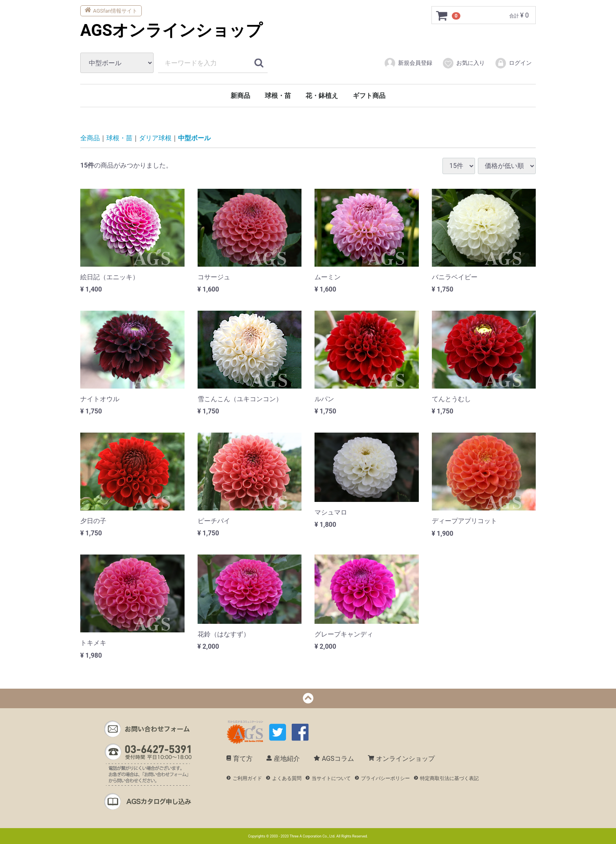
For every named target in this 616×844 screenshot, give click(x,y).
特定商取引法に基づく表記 (446, 778)
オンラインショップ (401, 759)
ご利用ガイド (244, 778)
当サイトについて (328, 778)
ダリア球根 (155, 138)
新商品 (240, 96)
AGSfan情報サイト (111, 10)
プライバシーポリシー (382, 778)
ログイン (513, 63)
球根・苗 (278, 96)
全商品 (90, 138)
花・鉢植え (322, 96)
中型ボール (194, 138)
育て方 (240, 759)
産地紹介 (283, 759)
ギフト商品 (369, 96)
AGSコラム (334, 759)
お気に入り (463, 63)
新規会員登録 (408, 63)
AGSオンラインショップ (171, 30)
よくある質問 (284, 778)
